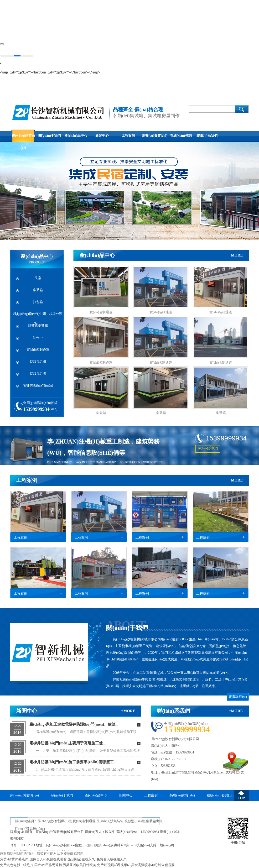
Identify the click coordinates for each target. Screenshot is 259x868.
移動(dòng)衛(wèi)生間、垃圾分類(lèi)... (38, 317)
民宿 (38, 278)
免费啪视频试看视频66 (114, 865)
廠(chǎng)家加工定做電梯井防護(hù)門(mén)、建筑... (74, 724)
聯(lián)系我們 (207, 136)
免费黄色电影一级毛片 (17, 865)
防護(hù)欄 (38, 374)
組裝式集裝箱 (38, 326)
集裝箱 (38, 290)
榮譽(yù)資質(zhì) (154, 136)
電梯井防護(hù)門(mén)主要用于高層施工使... (67, 743)
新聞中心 (102, 136)
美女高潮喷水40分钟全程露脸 (153, 865)
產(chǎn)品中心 (76, 136)
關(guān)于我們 (50, 136)
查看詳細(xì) (238, 697)
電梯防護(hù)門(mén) (38, 385)
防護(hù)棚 (38, 362)
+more (236, 255)
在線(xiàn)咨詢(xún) (181, 138)
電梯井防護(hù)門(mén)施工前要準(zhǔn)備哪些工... (73, 762)
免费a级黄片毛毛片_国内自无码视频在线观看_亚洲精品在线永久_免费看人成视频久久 (63, 859)
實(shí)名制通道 (38, 350)
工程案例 (128, 136)
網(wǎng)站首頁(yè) (23, 138)
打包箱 (38, 302)
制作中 (38, 338)
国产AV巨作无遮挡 (48, 865)
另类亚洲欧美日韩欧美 (79, 865)
